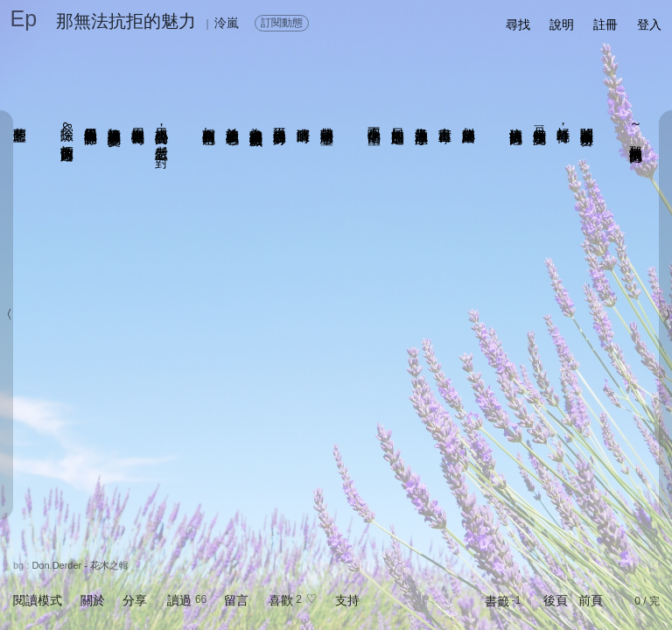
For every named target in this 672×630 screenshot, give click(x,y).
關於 (93, 600)
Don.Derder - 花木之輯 (80, 565)
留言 (236, 600)
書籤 (497, 601)
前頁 (591, 600)
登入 (649, 24)
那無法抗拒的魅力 (126, 21)
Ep (24, 18)
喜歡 (281, 600)
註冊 (605, 24)
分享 (135, 600)
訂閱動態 (282, 23)
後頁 (556, 600)
